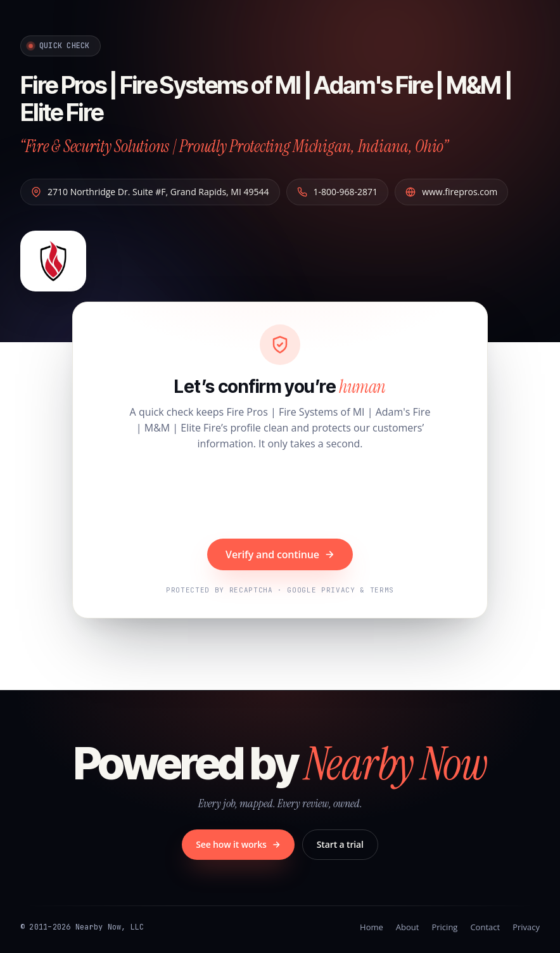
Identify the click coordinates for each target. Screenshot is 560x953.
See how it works (238, 844)
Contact (485, 927)
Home (372, 927)
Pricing (444, 927)
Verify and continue (280, 554)
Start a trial (340, 844)
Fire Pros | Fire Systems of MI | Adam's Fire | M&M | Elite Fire (273, 97)
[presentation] (280, 496)
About (408, 927)
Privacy (526, 927)
